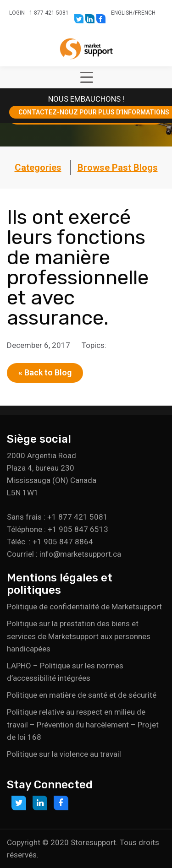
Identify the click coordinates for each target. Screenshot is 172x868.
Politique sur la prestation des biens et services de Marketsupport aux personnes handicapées (79, 636)
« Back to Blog (45, 372)
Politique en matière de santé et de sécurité (82, 695)
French (145, 13)
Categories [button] (38, 168)
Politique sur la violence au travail (64, 754)
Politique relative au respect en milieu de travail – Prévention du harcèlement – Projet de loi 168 (83, 724)
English (122, 13)
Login (17, 13)
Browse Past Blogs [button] (118, 168)
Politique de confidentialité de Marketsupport (84, 607)
